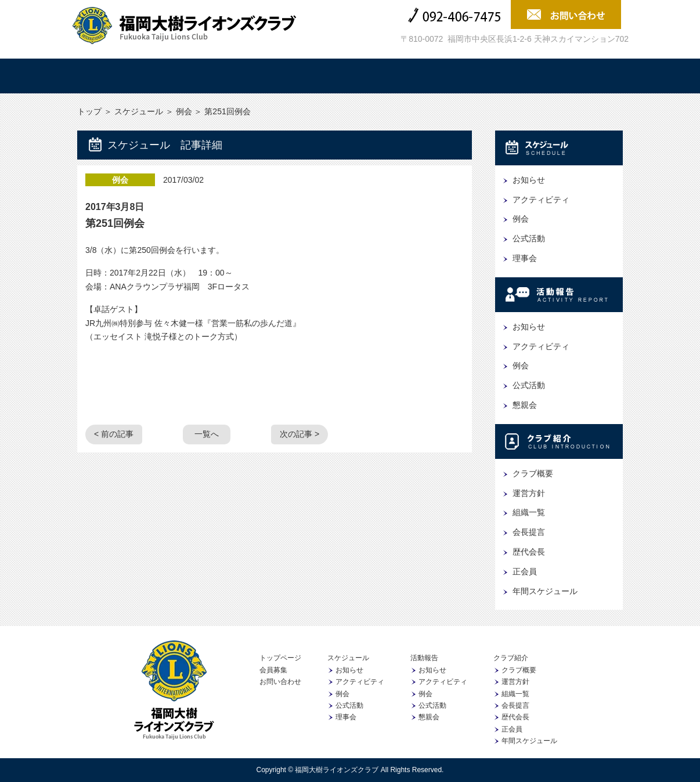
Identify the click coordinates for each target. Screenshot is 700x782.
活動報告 (304, 76)
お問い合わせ (280, 682)
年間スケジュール (545, 591)
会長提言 (529, 532)
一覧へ (207, 434)
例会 (184, 111)
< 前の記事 (114, 434)
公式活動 (529, 238)
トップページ (280, 658)
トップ (121, 76)
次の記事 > (300, 434)
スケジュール (212, 76)
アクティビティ (541, 200)
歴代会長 (529, 552)
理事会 (525, 258)
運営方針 (529, 493)
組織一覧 (529, 512)
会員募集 (579, 76)
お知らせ (529, 180)
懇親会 (525, 405)
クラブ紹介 (396, 76)
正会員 (525, 571)
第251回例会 (115, 223)
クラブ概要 (533, 473)
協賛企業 (488, 76)
